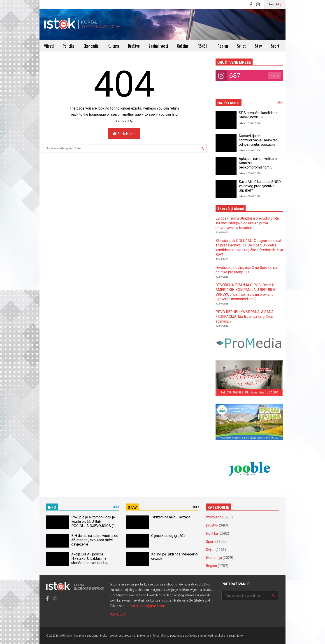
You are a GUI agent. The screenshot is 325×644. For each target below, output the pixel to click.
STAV (132, 507)
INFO (52, 507)
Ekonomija (91, 46)
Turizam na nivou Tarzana (171, 517)
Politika (69, 46)
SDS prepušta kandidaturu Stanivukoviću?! (259, 115)
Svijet (241, 46)
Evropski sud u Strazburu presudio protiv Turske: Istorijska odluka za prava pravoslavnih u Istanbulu (248, 223)
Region (223, 46)
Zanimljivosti (158, 46)
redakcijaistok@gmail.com (146, 606)
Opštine (183, 46)
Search (275, 5)
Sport (275, 46)
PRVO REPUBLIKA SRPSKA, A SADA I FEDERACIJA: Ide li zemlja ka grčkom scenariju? (246, 317)
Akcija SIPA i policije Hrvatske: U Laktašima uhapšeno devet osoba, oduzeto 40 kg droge (90, 561)
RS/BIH (203, 46)
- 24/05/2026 (253, 151)
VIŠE (280, 103)
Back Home (124, 134)
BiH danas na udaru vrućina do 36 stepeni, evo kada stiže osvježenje (95, 540)
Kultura (113, 46)
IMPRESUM (118, 614)
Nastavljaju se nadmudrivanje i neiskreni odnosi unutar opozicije (259, 140)
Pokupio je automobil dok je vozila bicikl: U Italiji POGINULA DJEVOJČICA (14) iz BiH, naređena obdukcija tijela (95, 526)
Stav (258, 46)
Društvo (134, 46)
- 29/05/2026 (253, 123)
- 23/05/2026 (253, 173)
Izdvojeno (214, 517)
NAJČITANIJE (229, 103)
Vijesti (49, 46)
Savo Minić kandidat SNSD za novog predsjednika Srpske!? (260, 186)
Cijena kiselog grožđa (168, 536)
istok (242, 123)
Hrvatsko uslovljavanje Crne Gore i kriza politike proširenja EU (247, 270)
